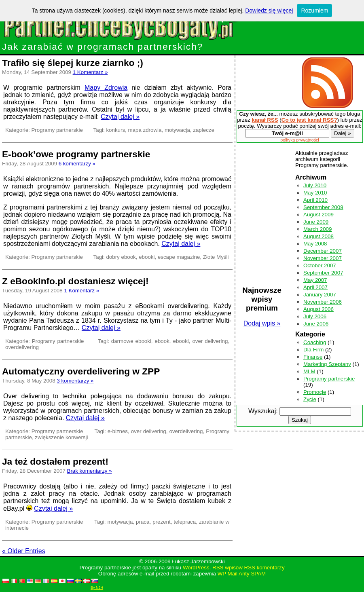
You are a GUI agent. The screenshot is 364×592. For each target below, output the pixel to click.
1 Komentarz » (90, 72)
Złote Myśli (216, 257)
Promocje (315, 392)
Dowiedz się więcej (269, 11)
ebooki (147, 257)
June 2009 (316, 222)
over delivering (210, 341)
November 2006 (323, 302)
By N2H (97, 588)
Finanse (313, 357)
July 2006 (315, 316)
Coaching (315, 342)
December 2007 (323, 251)
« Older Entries (24, 551)
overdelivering (22, 347)
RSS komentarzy (265, 568)
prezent (161, 522)
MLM (309, 371)
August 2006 (318, 309)
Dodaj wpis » (262, 323)
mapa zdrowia (145, 130)
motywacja (177, 130)
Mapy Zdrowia (106, 88)
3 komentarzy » (75, 381)
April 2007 (315, 287)
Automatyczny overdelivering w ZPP (81, 371)
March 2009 (317, 229)
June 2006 (316, 324)
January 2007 (320, 295)
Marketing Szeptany (327, 364)
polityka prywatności (299, 140)
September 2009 (323, 207)
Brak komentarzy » (90, 471)
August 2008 (318, 236)
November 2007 (323, 258)
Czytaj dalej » (120, 117)
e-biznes (118, 431)
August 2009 (318, 215)
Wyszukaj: (263, 411)
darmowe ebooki (131, 341)
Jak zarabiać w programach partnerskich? (136, 42)
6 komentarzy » (77, 164)
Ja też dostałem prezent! (55, 461)
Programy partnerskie (57, 130)
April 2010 (315, 200)
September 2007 (323, 273)
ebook (162, 341)
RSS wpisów (227, 568)
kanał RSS (265, 120)
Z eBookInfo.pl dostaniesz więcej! (75, 281)
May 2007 (315, 280)
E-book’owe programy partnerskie (76, 154)
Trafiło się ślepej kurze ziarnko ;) (73, 63)
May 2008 (315, 244)
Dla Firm (313, 350)
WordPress (196, 568)
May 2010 (315, 193)
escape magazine (179, 257)
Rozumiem (314, 11)
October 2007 (320, 265)
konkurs (115, 130)
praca (143, 522)
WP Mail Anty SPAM (242, 574)
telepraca (185, 522)
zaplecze (204, 130)
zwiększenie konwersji (61, 437)
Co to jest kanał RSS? (309, 120)
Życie (310, 399)
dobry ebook (121, 257)
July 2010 (315, 185)
